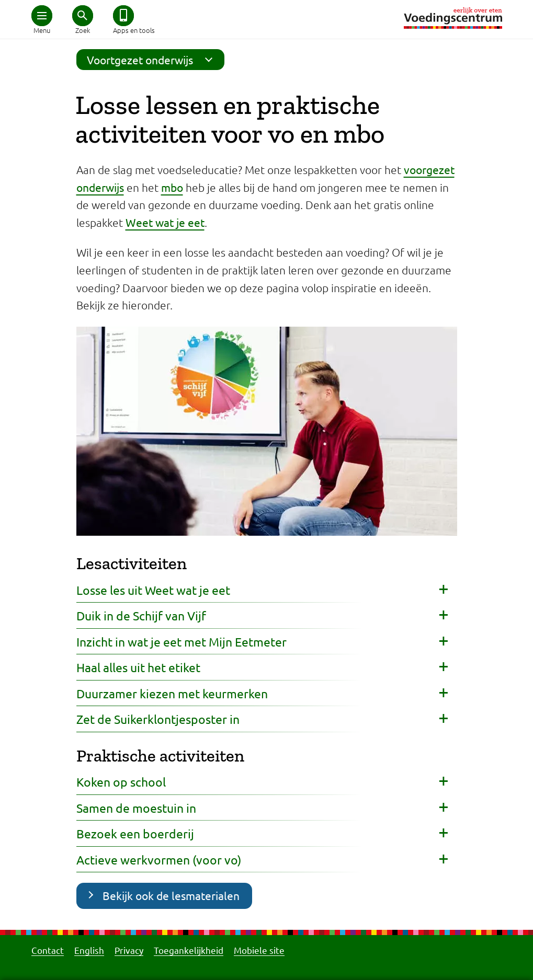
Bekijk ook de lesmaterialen (171, 895)
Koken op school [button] (121, 782)
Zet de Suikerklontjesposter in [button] (158, 719)
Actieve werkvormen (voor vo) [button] (159, 860)
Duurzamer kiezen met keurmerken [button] (172, 693)
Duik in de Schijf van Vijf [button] (141, 615)
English (89, 950)
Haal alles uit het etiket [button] (138, 667)
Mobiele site (259, 950)
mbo (172, 187)
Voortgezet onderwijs (153, 60)
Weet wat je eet (165, 222)
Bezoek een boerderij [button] (135, 833)
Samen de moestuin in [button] (136, 808)
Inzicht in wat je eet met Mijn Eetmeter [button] (182, 642)
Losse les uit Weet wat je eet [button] (153, 590)
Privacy (129, 950)
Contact (48, 950)
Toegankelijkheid (189, 950)
